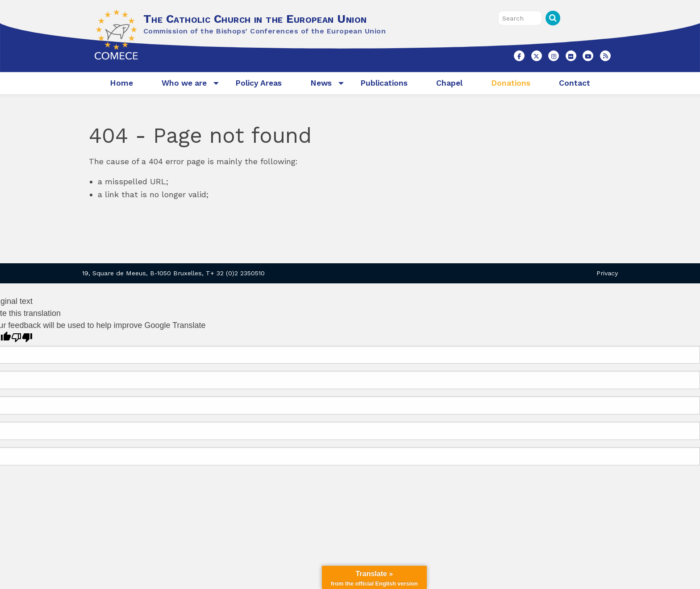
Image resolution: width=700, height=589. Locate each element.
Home (121, 83)
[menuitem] (121, 83)
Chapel (449, 83)
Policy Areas (258, 83)
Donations (511, 83)
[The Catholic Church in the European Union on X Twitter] (537, 56)
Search (553, 18)
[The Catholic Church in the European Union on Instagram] (554, 56)
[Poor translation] (22, 338)
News (321, 83)
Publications (384, 83)
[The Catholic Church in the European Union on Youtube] (588, 56)
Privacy (607, 273)
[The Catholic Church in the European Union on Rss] (605, 56)
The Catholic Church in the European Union (255, 19)
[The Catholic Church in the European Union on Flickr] (571, 56)
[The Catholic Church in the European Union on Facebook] (519, 56)
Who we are (184, 83)
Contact (575, 83)
